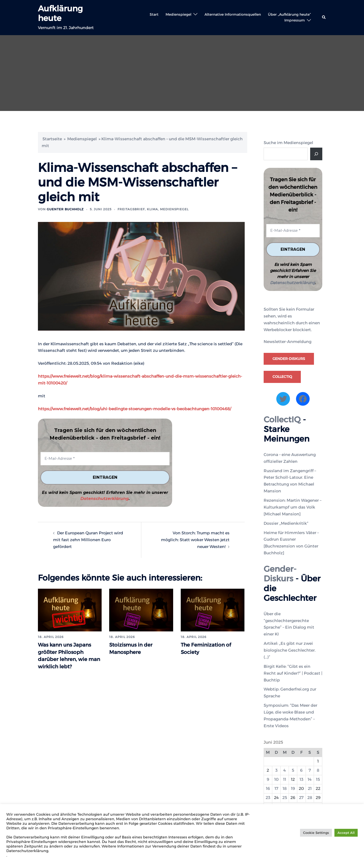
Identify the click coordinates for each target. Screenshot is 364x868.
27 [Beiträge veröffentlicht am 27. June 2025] (301, 798)
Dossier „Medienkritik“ (286, 523)
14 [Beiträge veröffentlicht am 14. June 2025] (310, 779)
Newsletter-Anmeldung (288, 342)
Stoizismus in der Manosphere (135, 648)
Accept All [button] (346, 833)
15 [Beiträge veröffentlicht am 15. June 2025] (318, 779)
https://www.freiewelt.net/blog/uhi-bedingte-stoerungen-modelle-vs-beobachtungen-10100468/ (134, 409)
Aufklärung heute (60, 13)
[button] (324, 17)
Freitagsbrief (131, 209)
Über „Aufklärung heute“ (289, 14)
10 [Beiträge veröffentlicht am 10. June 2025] (276, 779)
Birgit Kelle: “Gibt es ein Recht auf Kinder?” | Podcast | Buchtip (293, 673)
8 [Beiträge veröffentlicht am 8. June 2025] (318, 770)
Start (154, 14)
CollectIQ (282, 377)
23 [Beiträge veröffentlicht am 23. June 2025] (268, 798)
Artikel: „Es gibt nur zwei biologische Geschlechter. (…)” (290, 650)
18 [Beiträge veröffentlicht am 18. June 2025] (285, 789)
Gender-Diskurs (289, 358)
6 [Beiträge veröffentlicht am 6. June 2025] (301, 770)
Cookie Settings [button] (316, 833)
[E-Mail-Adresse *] (105, 459)
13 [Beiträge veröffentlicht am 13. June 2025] (301, 779)
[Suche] (316, 154)
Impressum (295, 20)
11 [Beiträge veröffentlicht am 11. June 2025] (285, 779)
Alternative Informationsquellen (233, 14)
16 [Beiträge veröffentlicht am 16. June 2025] (268, 789)
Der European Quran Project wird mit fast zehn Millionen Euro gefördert (88, 540)
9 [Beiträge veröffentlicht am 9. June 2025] (268, 779)
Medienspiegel (178, 14)
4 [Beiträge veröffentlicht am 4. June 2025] (285, 770)
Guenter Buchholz (65, 209)
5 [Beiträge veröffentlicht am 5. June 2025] (293, 770)
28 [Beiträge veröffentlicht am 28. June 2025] (310, 798)
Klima (152, 209)
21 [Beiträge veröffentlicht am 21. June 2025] (310, 789)
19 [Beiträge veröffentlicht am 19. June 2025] (293, 789)
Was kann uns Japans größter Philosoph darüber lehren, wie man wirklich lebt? (66, 659)
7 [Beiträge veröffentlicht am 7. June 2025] (310, 770)
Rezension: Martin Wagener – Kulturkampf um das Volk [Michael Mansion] (292, 507)
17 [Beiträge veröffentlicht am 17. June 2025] (276, 789)
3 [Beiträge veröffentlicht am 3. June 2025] (276, 770)
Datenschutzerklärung (105, 499)
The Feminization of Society (211, 648)
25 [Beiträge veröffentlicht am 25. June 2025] (285, 798)
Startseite (52, 139)
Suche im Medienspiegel (288, 143)
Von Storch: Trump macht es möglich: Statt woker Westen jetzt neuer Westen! (195, 540)
